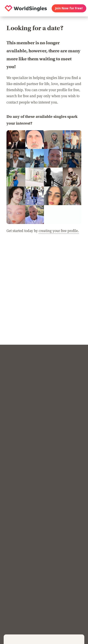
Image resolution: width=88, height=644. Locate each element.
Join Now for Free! (69, 8)
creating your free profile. (59, 231)
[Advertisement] (44, 294)
